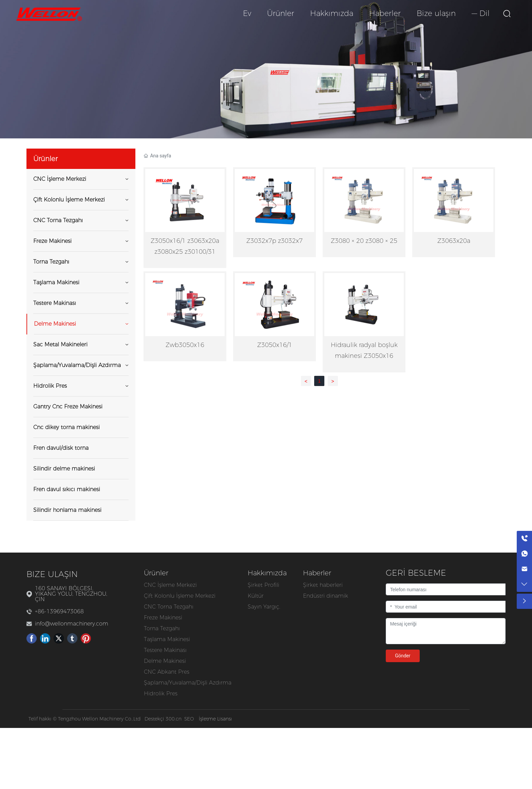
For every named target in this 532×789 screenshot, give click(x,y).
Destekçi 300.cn (163, 719)
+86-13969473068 (59, 611)
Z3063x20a (454, 241)
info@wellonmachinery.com (72, 624)
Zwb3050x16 (185, 345)
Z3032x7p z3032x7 (274, 241)
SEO (189, 719)
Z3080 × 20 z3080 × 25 (364, 241)
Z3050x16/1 (275, 345)
